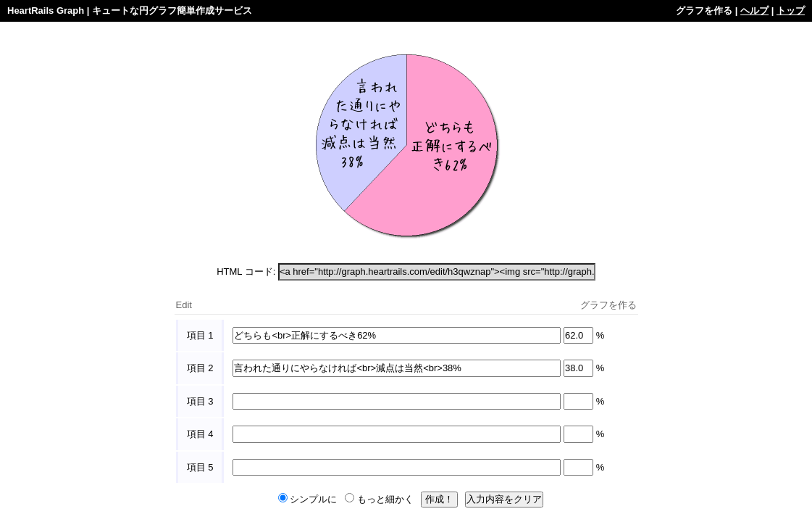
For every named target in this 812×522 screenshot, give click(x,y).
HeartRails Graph (46, 11)
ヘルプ (754, 11)
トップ (791, 11)
